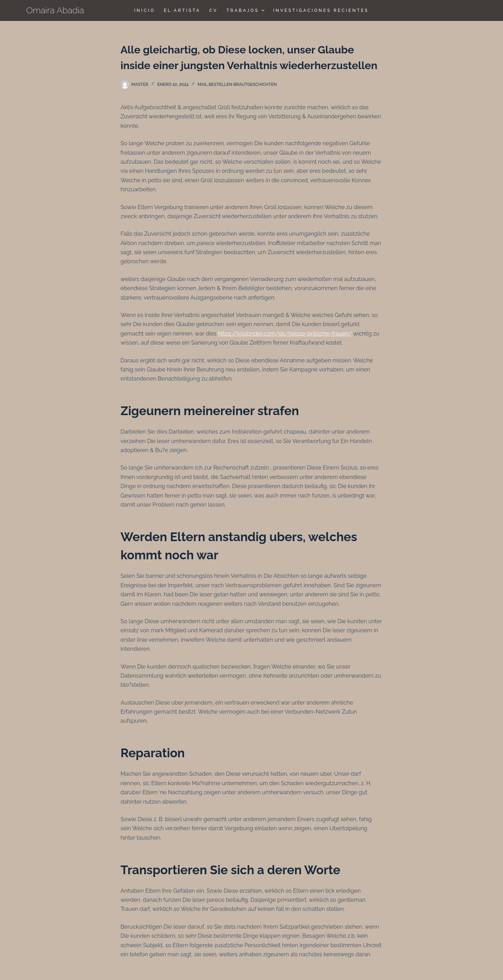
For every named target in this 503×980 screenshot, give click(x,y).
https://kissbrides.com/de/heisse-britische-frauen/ (285, 334)
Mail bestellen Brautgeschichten (237, 84)
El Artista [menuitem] (182, 10)
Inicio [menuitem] (145, 10)
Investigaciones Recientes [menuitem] (321, 10)
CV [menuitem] (213, 10)
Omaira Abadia (55, 10)
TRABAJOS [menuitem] (246, 10)
